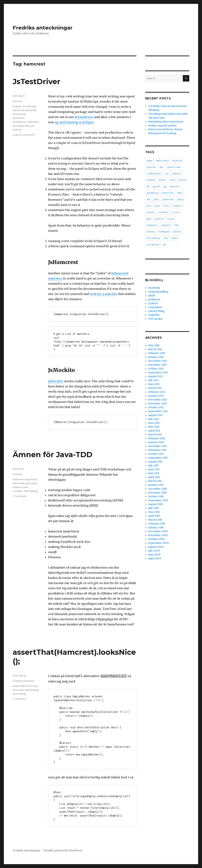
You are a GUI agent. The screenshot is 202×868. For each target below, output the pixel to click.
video (175, 238)
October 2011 (156, 454)
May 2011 (154, 473)
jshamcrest (19, 114)
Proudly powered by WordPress (63, 851)
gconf (156, 186)
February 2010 (157, 524)
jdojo (34, 483)
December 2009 (158, 531)
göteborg (152, 193)
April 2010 (154, 516)
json (149, 206)
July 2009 (154, 551)
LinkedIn (154, 315)
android (177, 161)
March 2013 (155, 388)
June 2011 (154, 469)
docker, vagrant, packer (162, 126)
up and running (66, 122)
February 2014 (157, 353)
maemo (177, 206)
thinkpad (164, 232)
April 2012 (154, 431)
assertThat (19, 686)
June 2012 (154, 423)
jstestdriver (19, 122)
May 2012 (154, 427)
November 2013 (157, 365)
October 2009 (156, 539)
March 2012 (155, 435)
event (162, 180)
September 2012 (158, 411)
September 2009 (158, 543)
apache (151, 167)
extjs (172, 180)
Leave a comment (24, 135)
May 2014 (154, 345)
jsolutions (29, 681)
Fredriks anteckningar (43, 28)
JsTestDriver (37, 81)
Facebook (154, 288)
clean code (174, 167)
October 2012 (156, 407)
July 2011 (153, 466)
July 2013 (154, 380)
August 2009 (156, 547)
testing (33, 491)
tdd (27, 126)
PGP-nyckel (155, 319)
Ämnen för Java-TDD (53, 454)
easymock (31, 479)
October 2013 (156, 369)
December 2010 (158, 489)
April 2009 (155, 559)
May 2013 (154, 384)
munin (176, 212)
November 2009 (158, 535)
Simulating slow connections (166, 122)
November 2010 (157, 493)
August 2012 (155, 415)
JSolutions (154, 300)
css (167, 173)
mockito (18, 491)
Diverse (17, 101)
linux (166, 206)
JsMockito (56, 381)
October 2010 (156, 497)
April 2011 (154, 477)
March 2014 (155, 349)
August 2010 (155, 504)
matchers (33, 122)
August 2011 (155, 462)
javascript (31, 110)
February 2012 (157, 438)
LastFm (153, 303)
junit (21, 690)
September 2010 (158, 500)
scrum (171, 219)
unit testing (19, 694)
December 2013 (158, 361)
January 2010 (156, 528)
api (161, 167)
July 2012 (154, 419)
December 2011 (157, 446)
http (180, 193)
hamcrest (18, 110)
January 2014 (156, 357)
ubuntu (177, 232)
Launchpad (155, 307)
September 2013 (158, 373)
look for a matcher (103, 294)
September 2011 (158, 458)
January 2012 (156, 442)
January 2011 (156, 485)
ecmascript (29, 106)
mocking (18, 126)
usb (166, 238)
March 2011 (155, 481)
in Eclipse (86, 122)
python (159, 219)
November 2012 (157, 404)
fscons (183, 180)
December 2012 (158, 400)
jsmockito (19, 118)
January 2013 (156, 396)
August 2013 (155, 376)
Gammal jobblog (158, 292)
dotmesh (18, 479)
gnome (175, 186)
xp (164, 244)
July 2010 (154, 508)
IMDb (151, 296)
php (149, 219)
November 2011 (157, 450)
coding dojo (154, 173)
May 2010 (154, 512)
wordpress (153, 244)
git (165, 186)
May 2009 (154, 555)
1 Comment (20, 496)
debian (176, 173)
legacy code (20, 487)
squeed (166, 225)
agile (149, 161)
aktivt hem (162, 161)
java (28, 483)
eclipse (17, 106)
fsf (148, 186)
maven (151, 212)
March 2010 (155, 520)
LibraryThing (156, 311)
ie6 (148, 199)
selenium (152, 225)
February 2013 (157, 392)
